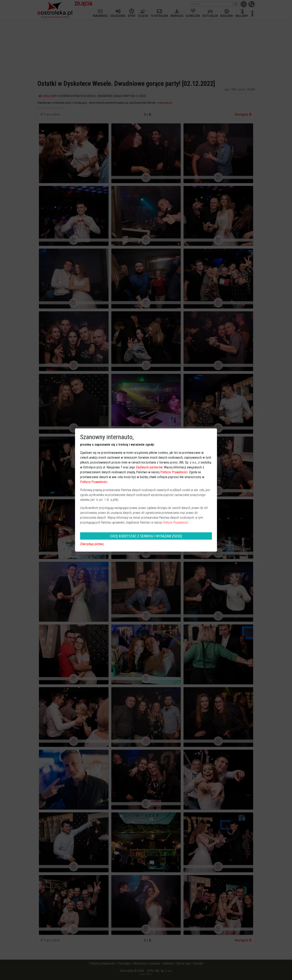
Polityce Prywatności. (176, 522)
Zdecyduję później (92, 544)
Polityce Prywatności (174, 472)
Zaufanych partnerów (149, 467)
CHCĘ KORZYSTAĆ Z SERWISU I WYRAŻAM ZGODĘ (146, 536)
